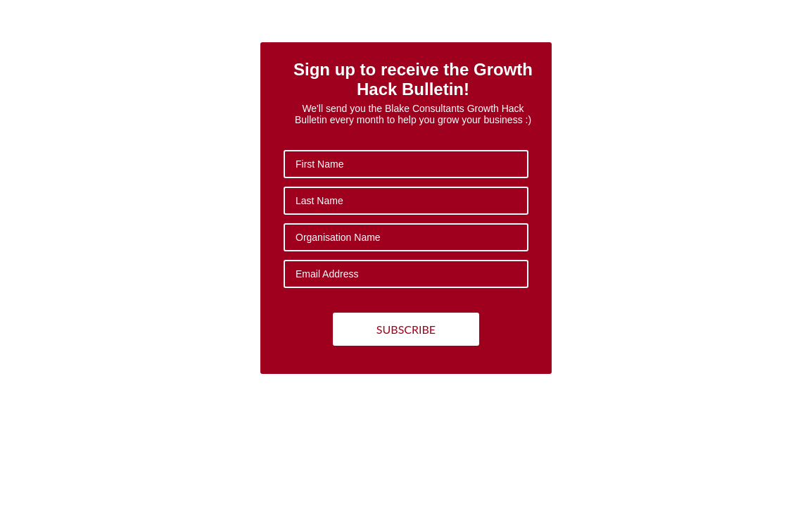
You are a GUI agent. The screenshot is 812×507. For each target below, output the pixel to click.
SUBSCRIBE (406, 329)
